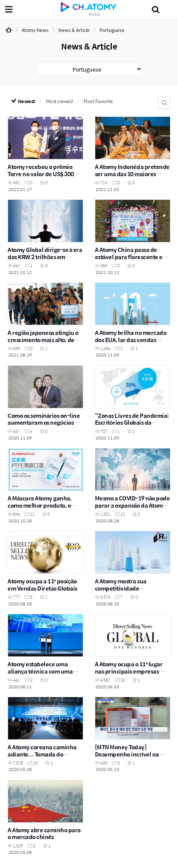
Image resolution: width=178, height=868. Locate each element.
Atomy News (35, 30)
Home (9, 30)
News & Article (74, 30)
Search (164, 103)
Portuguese (112, 30)
